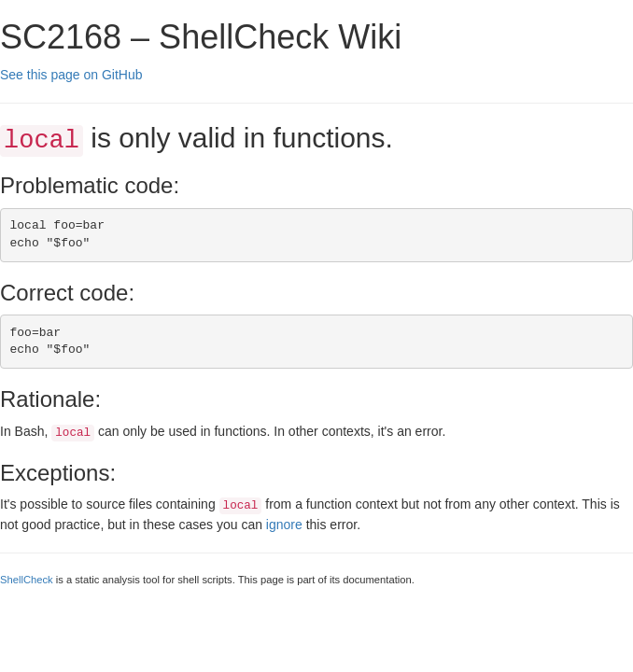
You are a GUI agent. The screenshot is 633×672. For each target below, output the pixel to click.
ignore (284, 525)
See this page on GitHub (71, 75)
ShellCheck (27, 580)
